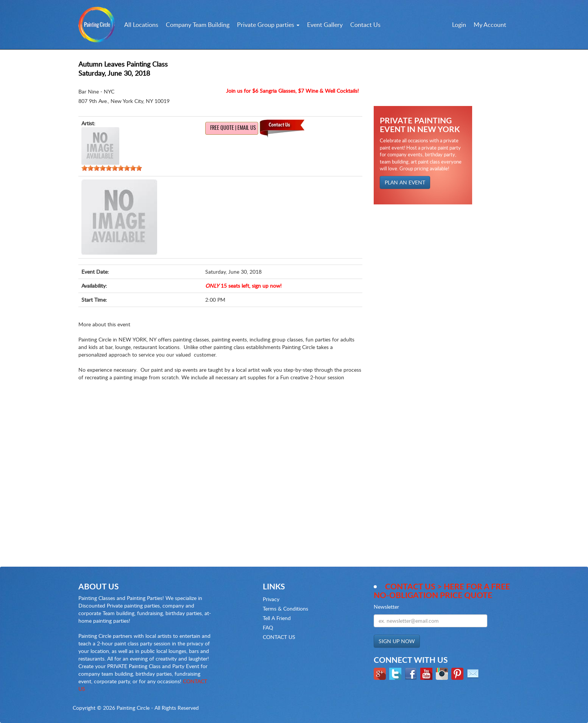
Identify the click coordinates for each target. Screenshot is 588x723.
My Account (490, 25)
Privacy (271, 599)
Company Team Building (198, 25)
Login (459, 25)
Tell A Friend (277, 618)
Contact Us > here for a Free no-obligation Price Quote (442, 591)
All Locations (141, 25)
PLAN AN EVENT (405, 182)
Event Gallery (325, 25)
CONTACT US (279, 637)
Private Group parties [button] (268, 25)
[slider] (112, 168)
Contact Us (365, 25)
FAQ (268, 627)
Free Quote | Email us (233, 128)
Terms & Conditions (285, 608)
